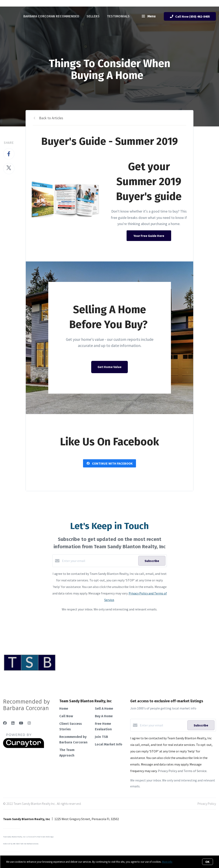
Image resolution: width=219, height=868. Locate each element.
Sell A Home (104, 709)
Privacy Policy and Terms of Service (182, 771)
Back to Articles (51, 118)
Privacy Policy (207, 804)
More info (167, 862)
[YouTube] (21, 723)
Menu (149, 17)
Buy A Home (104, 716)
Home (64, 709)
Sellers (93, 16)
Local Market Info (109, 744)
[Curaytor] (24, 747)
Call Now (66, 716)
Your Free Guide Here (149, 236)
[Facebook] (5, 723)
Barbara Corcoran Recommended (51, 16)
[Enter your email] (99, 561)
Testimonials (118, 16)
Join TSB (101, 737)
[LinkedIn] (13, 723)
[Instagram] (29, 723)
